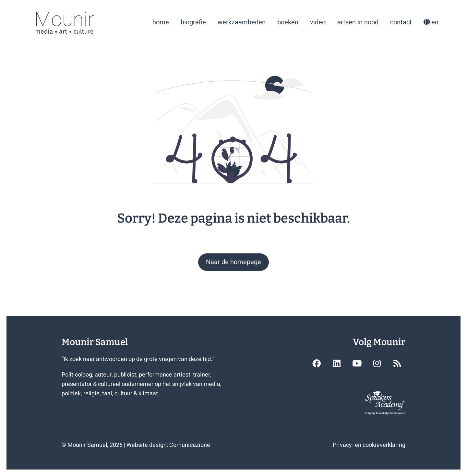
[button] (233, 262)
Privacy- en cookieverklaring (369, 445)
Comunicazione (190, 445)
